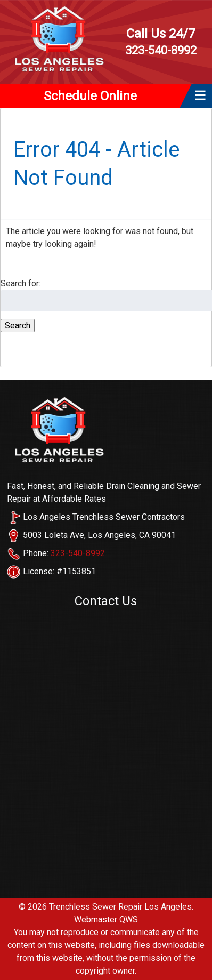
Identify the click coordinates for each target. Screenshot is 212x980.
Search (18, 326)
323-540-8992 (161, 41)
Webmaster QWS (106, 919)
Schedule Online (90, 96)
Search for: (21, 283)
